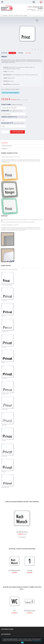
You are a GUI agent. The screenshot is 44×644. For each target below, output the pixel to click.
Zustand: (21, 53)
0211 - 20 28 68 (33, 7)
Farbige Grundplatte (14, 117)
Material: (6, 67)
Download (5, 149)
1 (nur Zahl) (30, 570)
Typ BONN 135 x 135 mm (19, 16)
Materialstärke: (7, 75)
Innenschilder (5, 16)
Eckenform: (6, 81)
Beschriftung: (7, 84)
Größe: (5, 72)
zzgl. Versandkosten (25, 100)
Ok (22, 643)
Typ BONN (11, 16)
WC (14, 611)
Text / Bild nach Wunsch (10, 93)
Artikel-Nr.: (4, 53)
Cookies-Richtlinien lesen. (37, 641)
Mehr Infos (5, 143)
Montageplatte (12, 123)
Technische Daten (7, 146)
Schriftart (12, 111)
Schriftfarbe (12, 104)
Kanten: (5, 78)
